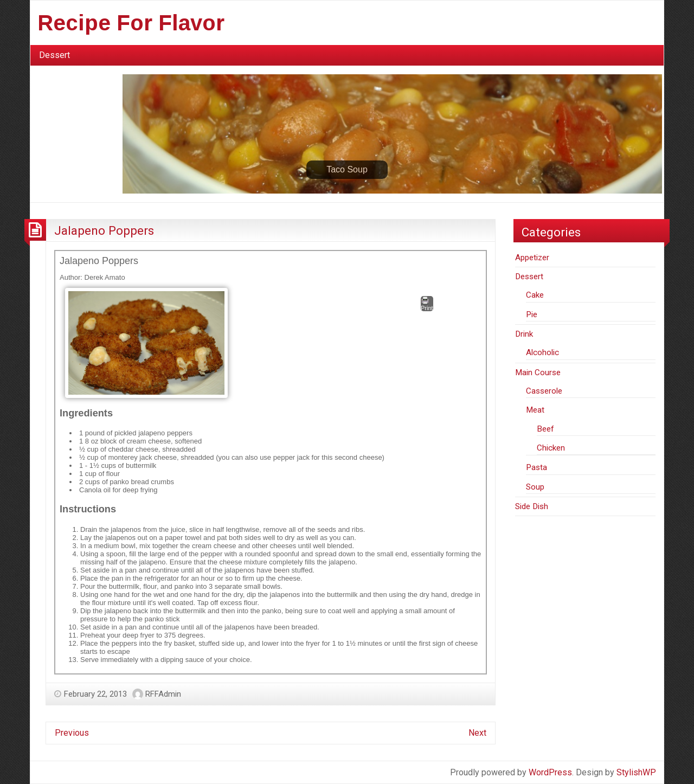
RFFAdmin (163, 694)
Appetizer (532, 258)
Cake (535, 295)
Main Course (538, 372)
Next (477, 733)
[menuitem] (54, 55)
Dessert (54, 55)
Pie (532, 314)
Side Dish (532, 506)
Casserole (544, 391)
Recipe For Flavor (131, 23)
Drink (524, 334)
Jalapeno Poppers (104, 230)
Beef (545, 429)
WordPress (550, 772)
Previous (72, 733)
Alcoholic (542, 352)
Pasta (536, 467)
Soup (535, 487)
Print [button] (427, 304)
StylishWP (636, 772)
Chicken (551, 448)
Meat (535, 410)
